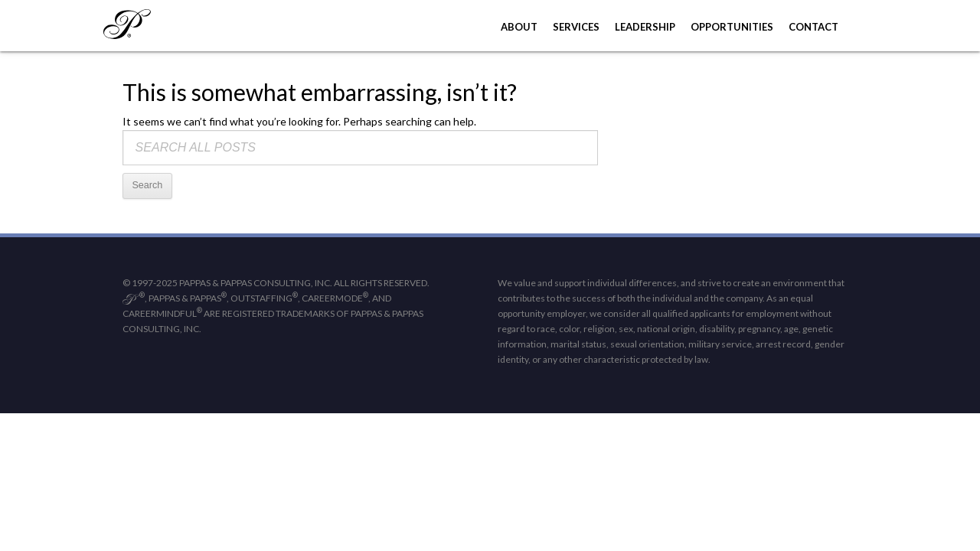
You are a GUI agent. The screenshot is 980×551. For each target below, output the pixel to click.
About (519, 27)
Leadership (645, 27)
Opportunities (732, 27)
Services (576, 27)
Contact (813, 27)
